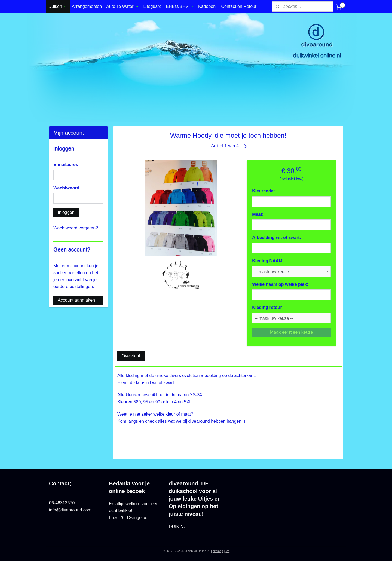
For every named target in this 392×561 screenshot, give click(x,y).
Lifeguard (153, 6)
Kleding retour (267, 307)
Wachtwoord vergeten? (76, 228)
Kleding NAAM (267, 261)
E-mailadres (66, 165)
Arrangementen (87, 6)
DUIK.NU (178, 527)
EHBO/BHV (180, 6)
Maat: (258, 214)
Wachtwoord (66, 188)
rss (227, 551)
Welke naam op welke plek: (280, 284)
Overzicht (131, 356)
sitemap (218, 551)
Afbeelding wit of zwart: (277, 237)
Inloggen (66, 212)
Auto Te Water (123, 6)
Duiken (58, 6)
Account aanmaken (76, 300)
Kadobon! (208, 6)
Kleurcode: (264, 191)
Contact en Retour (239, 6)
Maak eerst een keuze (291, 332)
